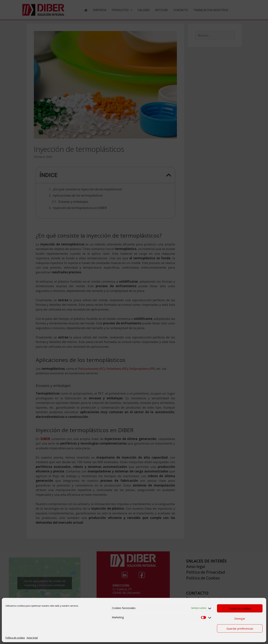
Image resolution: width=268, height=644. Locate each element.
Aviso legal (32, 638)
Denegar (240, 618)
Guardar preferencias (240, 629)
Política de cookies (15, 638)
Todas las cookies (240, 608)
